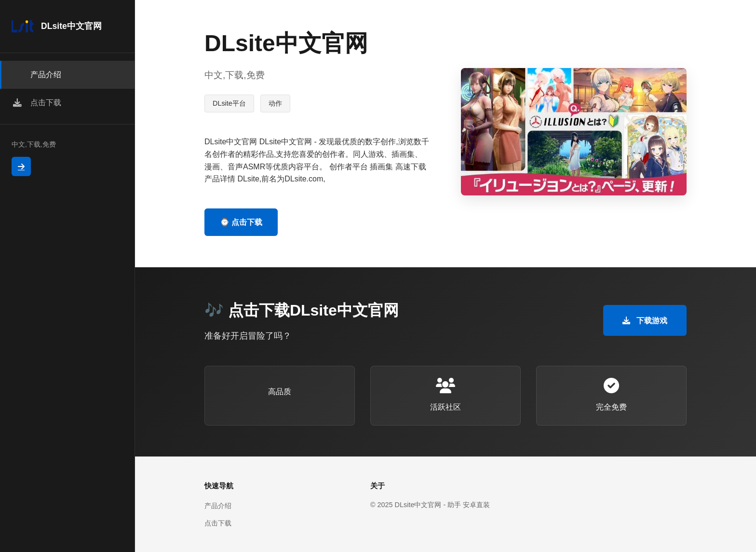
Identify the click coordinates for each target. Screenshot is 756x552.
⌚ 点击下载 (241, 222)
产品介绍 (218, 506)
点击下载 (218, 523)
